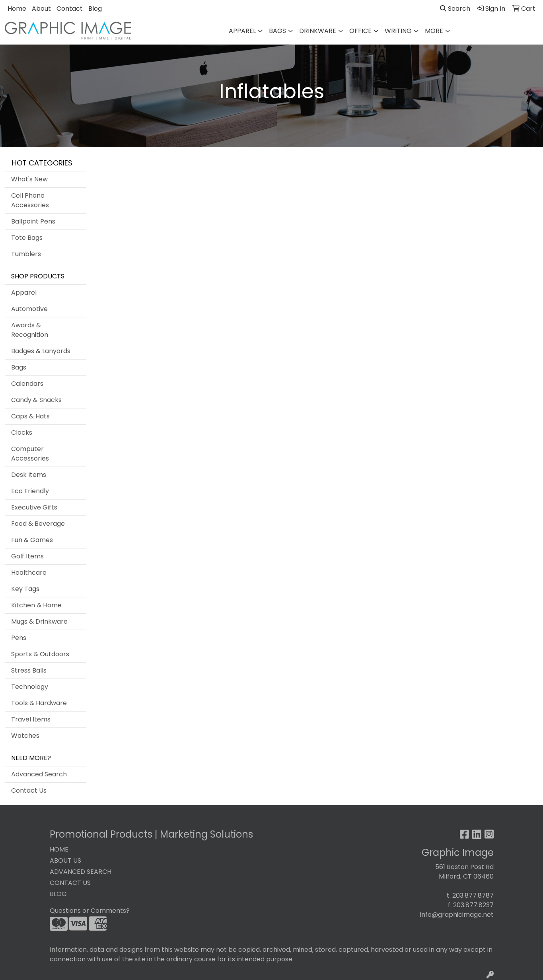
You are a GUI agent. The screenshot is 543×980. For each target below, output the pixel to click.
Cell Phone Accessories (30, 200)
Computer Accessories (30, 454)
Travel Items (31, 719)
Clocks (22, 433)
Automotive (29, 309)
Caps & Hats (30, 416)
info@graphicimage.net (457, 915)
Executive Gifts (34, 507)
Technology (30, 687)
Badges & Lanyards (41, 351)
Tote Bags (27, 238)
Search (455, 9)
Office (360, 31)
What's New (29, 179)
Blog (95, 9)
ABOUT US (65, 860)
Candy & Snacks (36, 400)
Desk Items (29, 475)
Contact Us (29, 790)
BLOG (58, 894)
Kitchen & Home (36, 605)
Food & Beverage (38, 524)
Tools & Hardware (39, 703)
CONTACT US (70, 883)
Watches (25, 736)
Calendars (27, 384)
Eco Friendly (30, 491)
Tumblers (26, 254)
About (41, 9)
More (434, 31)
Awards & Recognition (30, 330)
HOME (59, 849)
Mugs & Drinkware (39, 621)
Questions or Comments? (90, 911)
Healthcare (29, 573)
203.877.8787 (473, 895)
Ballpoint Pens (33, 221)
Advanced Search (39, 774)
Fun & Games (32, 540)
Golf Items (27, 556)
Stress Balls (29, 670)
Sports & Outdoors (40, 654)
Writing (398, 31)
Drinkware (318, 31)
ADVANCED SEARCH (81, 872)
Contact (70, 9)
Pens (19, 638)
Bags (277, 31)
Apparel (242, 31)
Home (17, 9)
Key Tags (25, 589)
